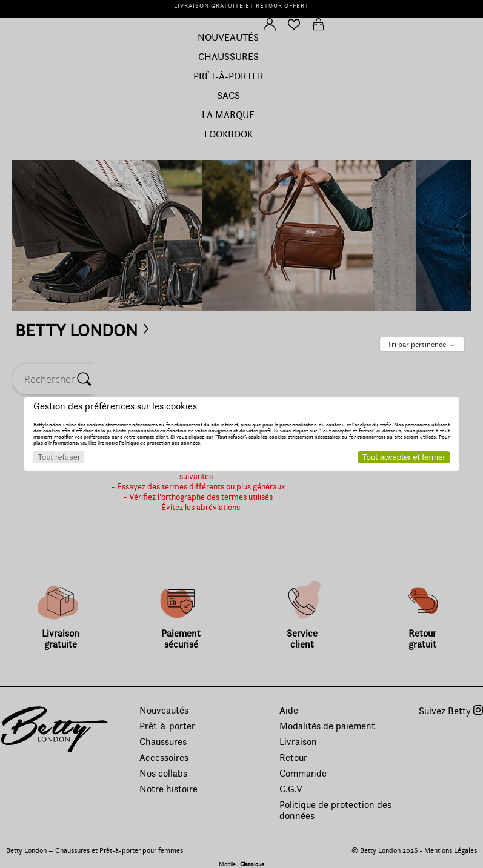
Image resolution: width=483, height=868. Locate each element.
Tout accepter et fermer (404, 457)
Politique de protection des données (159, 443)
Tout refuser (59, 457)
